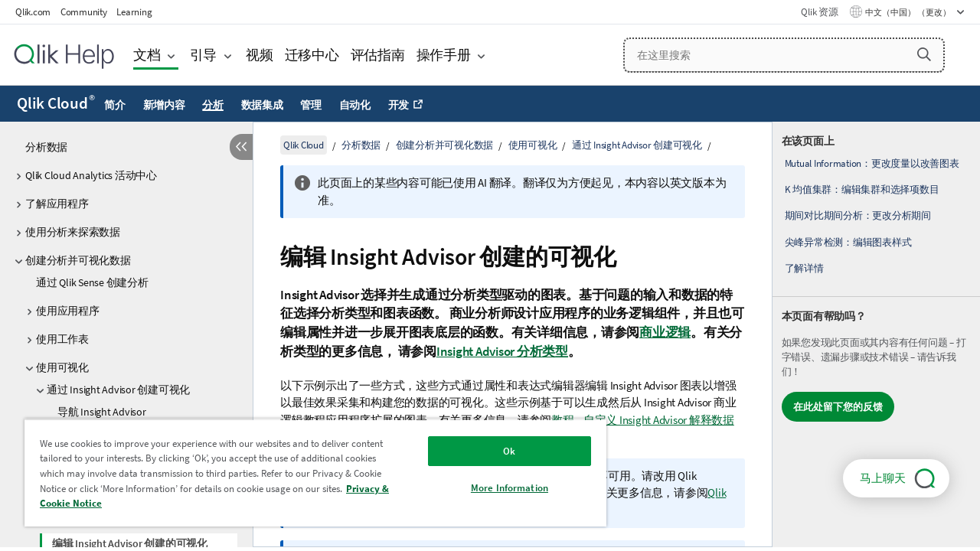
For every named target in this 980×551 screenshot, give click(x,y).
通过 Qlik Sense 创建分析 (92, 282)
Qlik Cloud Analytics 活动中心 (91, 175)
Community (84, 12)
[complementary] (876, 334)
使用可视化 (62, 367)
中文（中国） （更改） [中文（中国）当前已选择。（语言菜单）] (909, 12)
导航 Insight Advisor (102, 412)
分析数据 (46, 147)
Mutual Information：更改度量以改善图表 (872, 163)
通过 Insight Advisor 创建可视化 (118, 390)
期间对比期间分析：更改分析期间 (858, 215)
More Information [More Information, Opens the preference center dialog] (498, 488)
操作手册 (444, 55)
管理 (311, 105)
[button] (924, 54)
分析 (213, 105)
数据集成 (262, 105)
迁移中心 (312, 55)
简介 (115, 105)
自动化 (355, 105)
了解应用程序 (57, 204)
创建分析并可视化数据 (78, 260)
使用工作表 (62, 339)
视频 (260, 55)
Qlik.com (33, 12)
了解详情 (804, 268)
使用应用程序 (68, 311)
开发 (399, 105)
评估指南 (378, 55)
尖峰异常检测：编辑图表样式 (848, 242)
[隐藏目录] (241, 147)
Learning (134, 12)
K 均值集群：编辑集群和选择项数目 (862, 189)
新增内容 (164, 105)
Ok (498, 451)
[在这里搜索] (784, 55)
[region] (309, 473)
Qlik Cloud (56, 103)
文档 (147, 55)
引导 (204, 55)
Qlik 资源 (819, 12)
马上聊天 (883, 478)
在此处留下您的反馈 (838, 407)
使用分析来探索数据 (73, 232)
